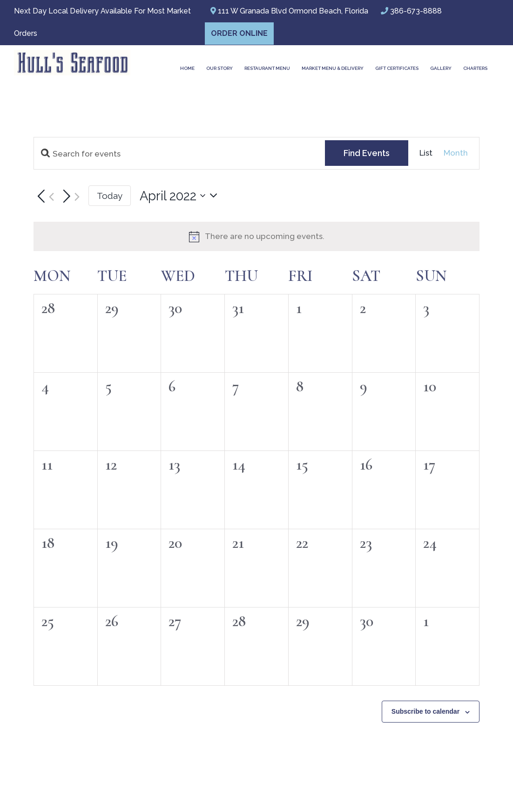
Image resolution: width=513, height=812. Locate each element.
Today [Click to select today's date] (110, 196)
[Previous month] (44, 197)
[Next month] (69, 197)
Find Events (367, 153)
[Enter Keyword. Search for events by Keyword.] (179, 154)
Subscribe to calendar (425, 711)
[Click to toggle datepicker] (181, 196)
